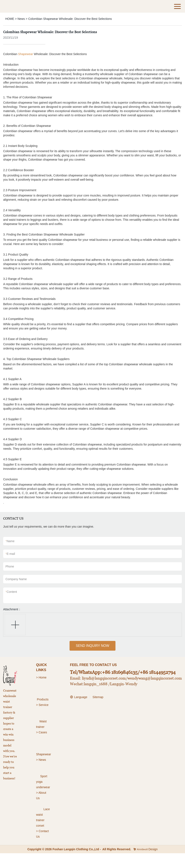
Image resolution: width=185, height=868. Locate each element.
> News (41, 760)
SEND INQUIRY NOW (93, 646)
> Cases (42, 732)
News (21, 19)
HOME (10, 19)
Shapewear (26, 54)
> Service (42, 705)
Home (43, 677)
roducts (44, 699)
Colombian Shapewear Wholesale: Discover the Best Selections (70, 19)
